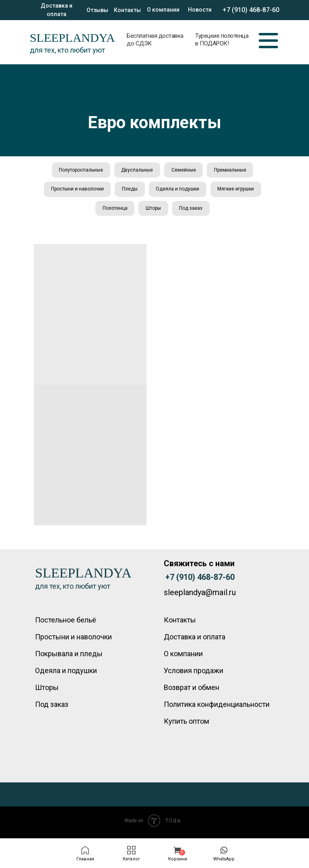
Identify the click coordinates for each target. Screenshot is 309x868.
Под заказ (192, 211)
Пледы (129, 191)
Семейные (184, 170)
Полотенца (114, 211)
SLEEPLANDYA (72, 38)
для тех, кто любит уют (67, 50)
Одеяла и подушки (178, 191)
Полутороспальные (79, 170)
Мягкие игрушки (238, 191)
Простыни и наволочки (76, 191)
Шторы (153, 211)
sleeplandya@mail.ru (200, 596)
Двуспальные (137, 170)
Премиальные (232, 170)
